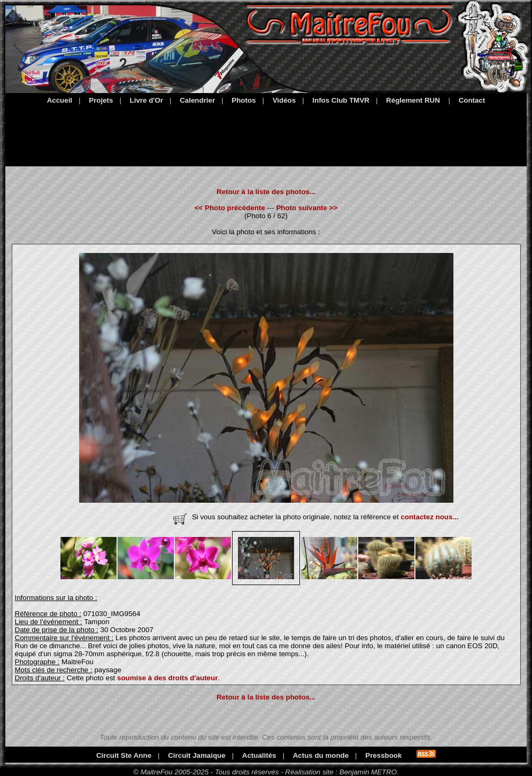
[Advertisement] (266, 134)
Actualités (259, 755)
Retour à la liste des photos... (266, 192)
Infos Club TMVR (341, 100)
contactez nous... (429, 517)
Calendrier (197, 100)
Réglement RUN (413, 100)
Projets (101, 100)
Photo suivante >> (307, 208)
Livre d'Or (147, 100)
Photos (244, 100)
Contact (472, 100)
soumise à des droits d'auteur (167, 678)
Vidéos (284, 100)
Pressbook (383, 755)
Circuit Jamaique (196, 755)
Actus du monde (321, 755)
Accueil (60, 100)
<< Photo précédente (230, 208)
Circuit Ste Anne (124, 755)
